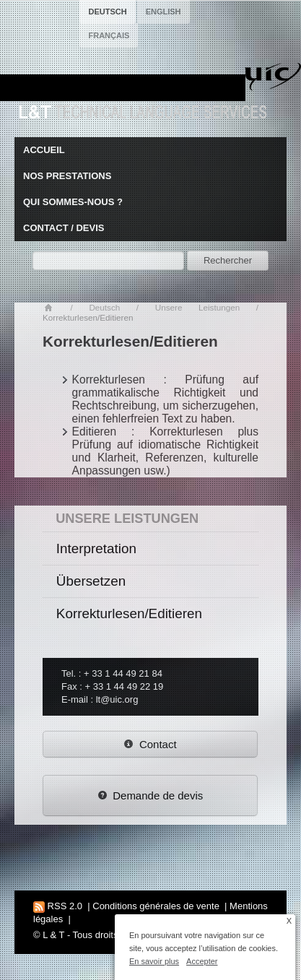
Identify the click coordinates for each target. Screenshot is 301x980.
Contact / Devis (64, 228)
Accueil (44, 150)
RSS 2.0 (58, 906)
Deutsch (104, 307)
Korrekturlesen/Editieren (129, 613)
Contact (150, 744)
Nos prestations (67, 176)
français (109, 35)
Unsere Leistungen (197, 307)
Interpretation (96, 548)
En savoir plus (154, 961)
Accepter (202, 961)
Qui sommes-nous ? (73, 202)
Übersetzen (91, 581)
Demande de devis (150, 795)
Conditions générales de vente (156, 906)
